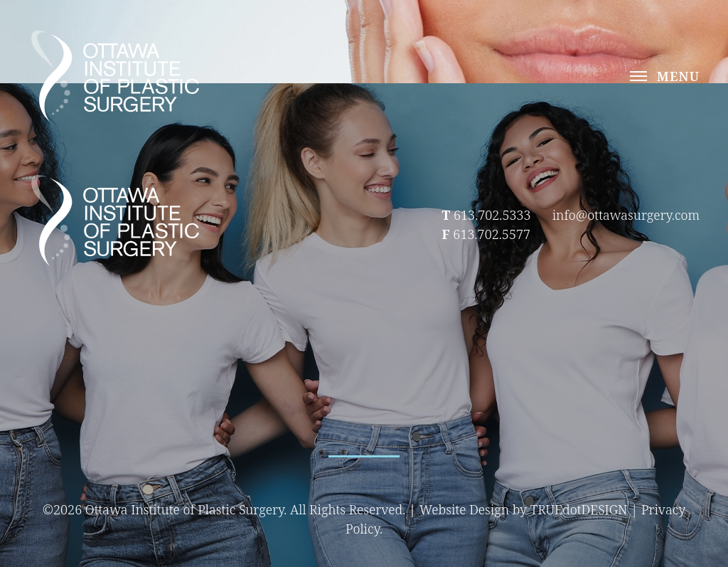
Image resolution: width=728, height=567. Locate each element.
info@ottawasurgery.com (626, 215)
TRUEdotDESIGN (579, 509)
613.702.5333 (492, 215)
